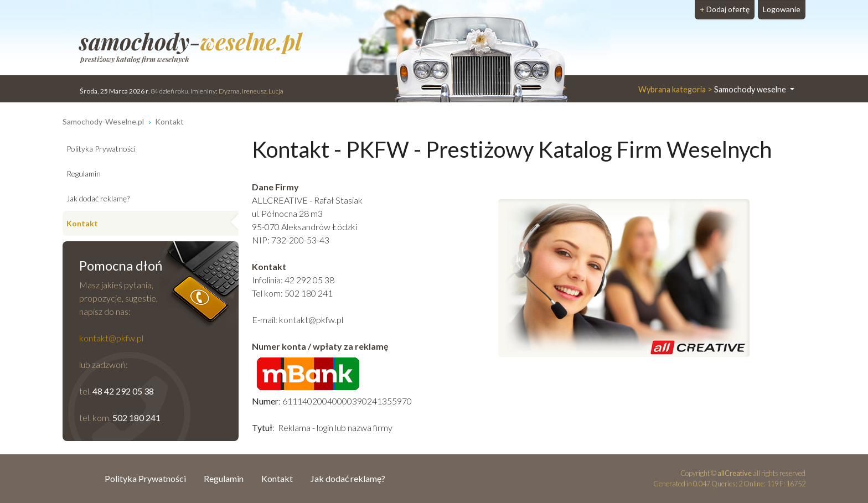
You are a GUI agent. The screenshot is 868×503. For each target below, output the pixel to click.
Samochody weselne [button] (713, 89)
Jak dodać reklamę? (98, 198)
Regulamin (84, 173)
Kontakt (82, 223)
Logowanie (782, 9)
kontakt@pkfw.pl (311, 320)
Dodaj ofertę (725, 9)
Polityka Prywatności (101, 149)
